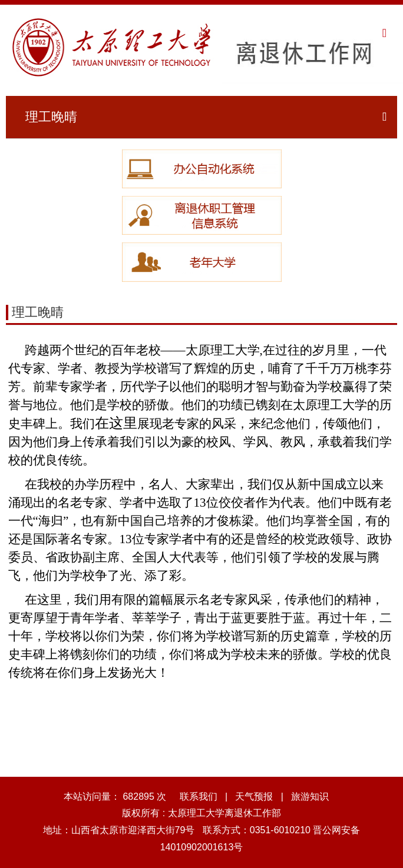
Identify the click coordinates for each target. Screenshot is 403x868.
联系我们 (199, 797)
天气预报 (254, 797)
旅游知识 (310, 797)
